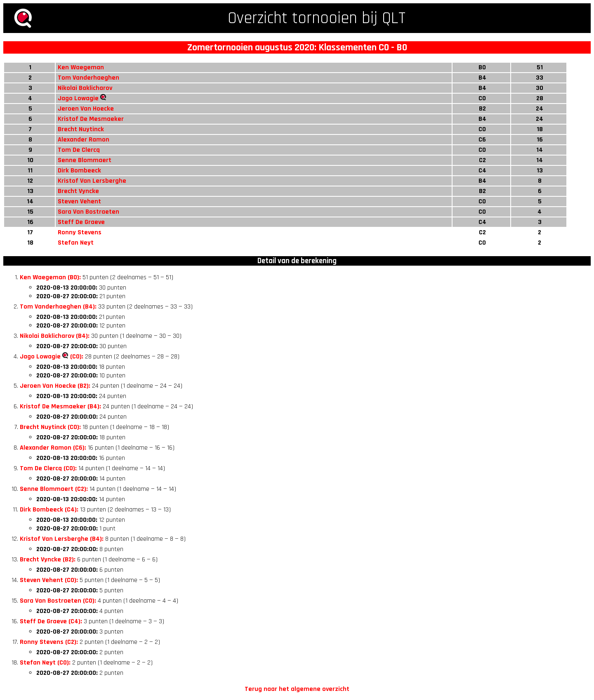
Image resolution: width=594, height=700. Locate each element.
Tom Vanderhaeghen (88, 78)
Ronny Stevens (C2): (49, 642)
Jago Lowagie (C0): (52, 357)
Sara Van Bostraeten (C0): (58, 601)
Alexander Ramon (84, 140)
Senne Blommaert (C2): (54, 489)
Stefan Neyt (76, 243)
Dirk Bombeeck (79, 171)
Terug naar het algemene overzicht (297, 689)
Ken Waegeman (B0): (50, 277)
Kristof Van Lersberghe (92, 181)
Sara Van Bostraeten (88, 212)
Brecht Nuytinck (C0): (50, 427)
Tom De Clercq (79, 150)
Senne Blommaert (85, 160)
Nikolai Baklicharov (85, 88)
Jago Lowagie (78, 98)
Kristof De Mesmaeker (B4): (60, 407)
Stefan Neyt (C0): (45, 663)
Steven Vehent (79, 202)
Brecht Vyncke (78, 191)
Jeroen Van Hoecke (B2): (55, 386)
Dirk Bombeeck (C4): (49, 510)
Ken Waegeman (81, 67)
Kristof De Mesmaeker (91, 119)
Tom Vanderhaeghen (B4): (58, 307)
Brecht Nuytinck (81, 129)
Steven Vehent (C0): (49, 580)
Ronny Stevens (80, 232)
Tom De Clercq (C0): (48, 468)
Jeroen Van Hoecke (86, 109)
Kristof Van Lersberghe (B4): (62, 539)
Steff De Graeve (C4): (51, 621)
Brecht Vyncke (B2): (48, 560)
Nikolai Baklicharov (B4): (55, 336)
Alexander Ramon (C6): (53, 448)
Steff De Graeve (81, 222)
